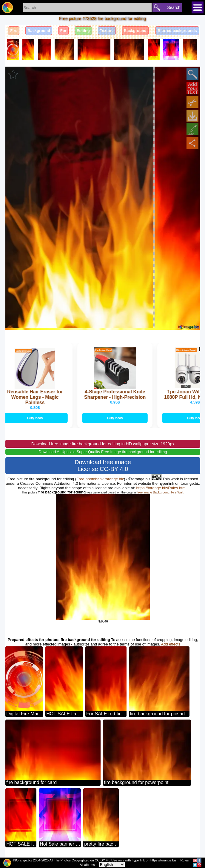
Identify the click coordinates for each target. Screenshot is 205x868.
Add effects (171, 644)
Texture (107, 31)
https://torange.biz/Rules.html (161, 488)
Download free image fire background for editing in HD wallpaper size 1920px (103, 444)
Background (39, 31)
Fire (14, 31)
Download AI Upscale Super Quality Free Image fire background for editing (103, 452)
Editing (83, 31)
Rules (184, 860)
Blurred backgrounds (177, 31)
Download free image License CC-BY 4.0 (103, 466)
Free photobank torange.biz (100, 479)
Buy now (36, 418)
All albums (87, 865)
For (63, 31)
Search (174, 7)
